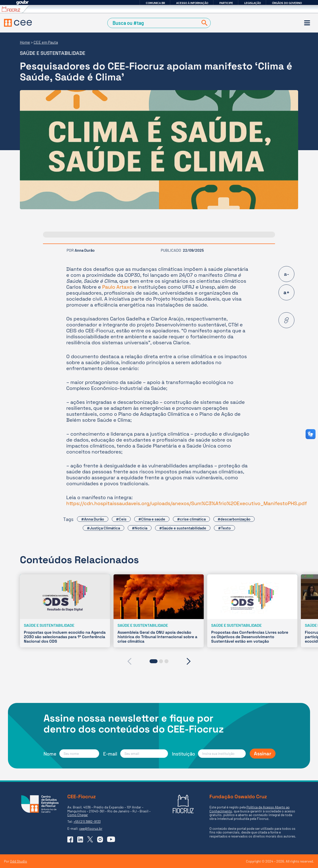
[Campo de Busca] (154, 23)
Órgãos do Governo (287, 3)
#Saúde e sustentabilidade (183, 528)
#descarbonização (234, 519)
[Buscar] (203, 23)
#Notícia (140, 528)
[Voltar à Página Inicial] (18, 23)
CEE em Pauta (46, 42)
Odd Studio (19, 861)
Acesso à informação (192, 3)
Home (25, 42)
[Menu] (307, 23)
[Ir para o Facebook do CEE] (70, 839)
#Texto (224, 528)
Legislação (253, 3)
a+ (286, 292)
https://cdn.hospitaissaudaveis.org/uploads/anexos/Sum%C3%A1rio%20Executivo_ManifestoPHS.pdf (187, 503)
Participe (226, 3)
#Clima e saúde (152, 519)
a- (287, 274)
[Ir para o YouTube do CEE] (111, 839)
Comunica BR (155, 3)
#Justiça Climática (103, 528)
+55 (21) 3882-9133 (87, 821)
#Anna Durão (93, 519)
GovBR (22, 3)
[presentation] (129, 661)
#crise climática (191, 519)
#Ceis (121, 519)
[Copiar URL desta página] (286, 320)
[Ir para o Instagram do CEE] (100, 839)
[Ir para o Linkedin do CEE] (80, 839)
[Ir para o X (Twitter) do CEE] (90, 839)
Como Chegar (78, 815)
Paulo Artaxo (117, 287)
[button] (154, 661)
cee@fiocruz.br (91, 828)
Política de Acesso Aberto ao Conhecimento (250, 809)
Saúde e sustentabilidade (53, 53)
